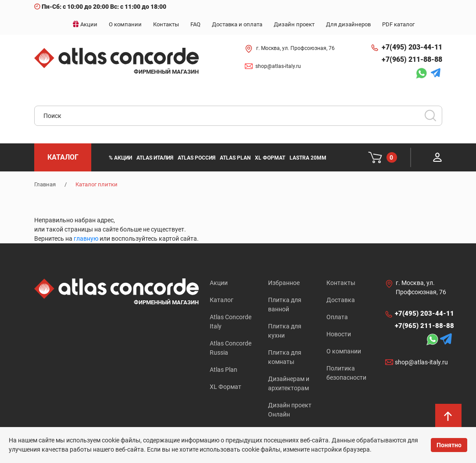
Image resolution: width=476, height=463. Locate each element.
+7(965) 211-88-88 (412, 59)
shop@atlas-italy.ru (278, 66)
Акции (219, 283)
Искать (433, 118)
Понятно (449, 445)
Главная (45, 184)
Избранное (284, 283)
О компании (344, 351)
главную (86, 239)
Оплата (337, 317)
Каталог (222, 300)
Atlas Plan (224, 370)
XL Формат (225, 387)
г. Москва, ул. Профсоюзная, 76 (295, 48)
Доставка (341, 300)
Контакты (341, 283)
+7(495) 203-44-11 (412, 47)
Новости (339, 334)
